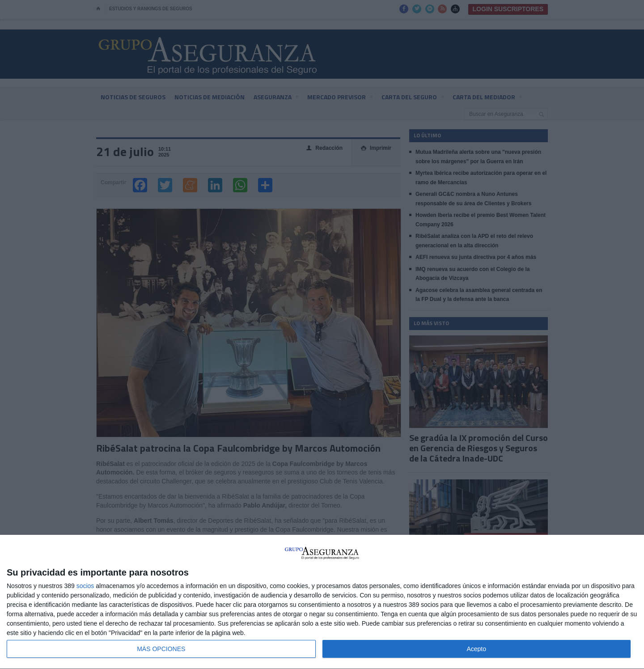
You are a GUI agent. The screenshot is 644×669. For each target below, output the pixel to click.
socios (85, 586)
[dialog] (322, 602)
